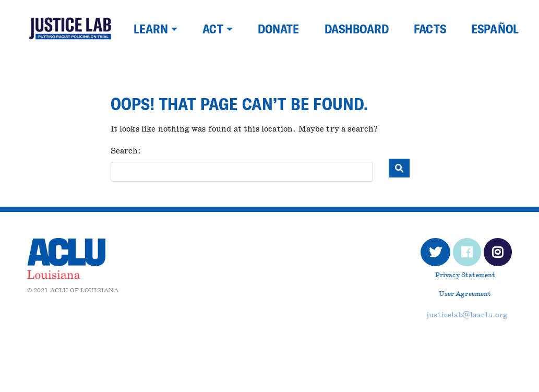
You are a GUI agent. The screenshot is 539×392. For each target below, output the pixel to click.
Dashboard (357, 29)
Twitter (435, 255)
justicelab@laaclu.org (467, 315)
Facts (430, 29)
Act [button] (213, 29)
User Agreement (465, 294)
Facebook (467, 255)
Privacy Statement (465, 275)
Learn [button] (151, 29)
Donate (279, 29)
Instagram (498, 255)
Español (495, 29)
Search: (126, 151)
